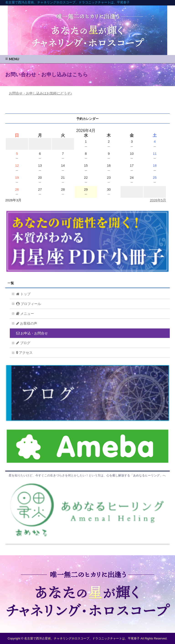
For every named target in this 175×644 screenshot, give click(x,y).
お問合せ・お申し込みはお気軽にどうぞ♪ (40, 93)
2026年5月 (158, 200)
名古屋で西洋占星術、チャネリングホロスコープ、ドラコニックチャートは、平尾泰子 (67, 2)
